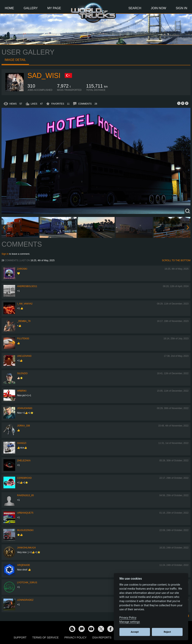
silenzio (22, 373)
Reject (167, 632)
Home (9, 8)
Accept (135, 632)
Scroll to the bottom (176, 260)
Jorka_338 (24, 426)
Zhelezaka (24, 461)
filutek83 (23, 339)
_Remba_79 (24, 321)
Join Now (158, 8)
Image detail (15, 60)
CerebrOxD (24, 478)
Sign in (5, 254)
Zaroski (22, 269)
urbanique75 (25, 513)
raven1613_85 (25, 495)
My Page (54, 8)
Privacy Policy (76, 637)
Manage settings (130, 622)
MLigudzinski (25, 530)
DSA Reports (102, 637)
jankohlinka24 (26, 548)
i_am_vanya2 (25, 304)
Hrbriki (22, 391)
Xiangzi (22, 443)
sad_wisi (44, 76)
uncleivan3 (24, 356)
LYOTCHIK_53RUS (27, 583)
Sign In (181, 8)
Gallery (31, 8)
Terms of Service (45, 637)
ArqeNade (24, 565)
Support (20, 637)
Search (135, 8)
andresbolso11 (27, 286)
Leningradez (25, 600)
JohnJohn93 (25, 408)
